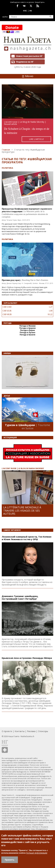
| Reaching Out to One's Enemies (35, 280)
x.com (31, 6)
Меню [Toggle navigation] (28, 76)
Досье (7, 396)
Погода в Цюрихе (28, 328)
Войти (5, 17)
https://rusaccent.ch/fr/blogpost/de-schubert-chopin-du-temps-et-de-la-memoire (27, 114)
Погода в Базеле (27, 335)
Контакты (20, 731)
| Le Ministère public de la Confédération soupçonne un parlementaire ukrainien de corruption (25, 214)
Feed (38, 6)
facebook (17, 6)
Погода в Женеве (27, 326)
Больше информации (37, 853)
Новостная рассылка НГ (29, 56)
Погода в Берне (27, 330)
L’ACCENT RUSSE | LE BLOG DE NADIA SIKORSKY (23, 468)
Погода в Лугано (28, 332)
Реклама (31, 731)
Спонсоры (43, 731)
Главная (6, 150)
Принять (10, 860)
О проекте (7, 731)
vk (24, 6)
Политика (7, 168)
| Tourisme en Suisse (36, 427)
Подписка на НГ (25, 62)
